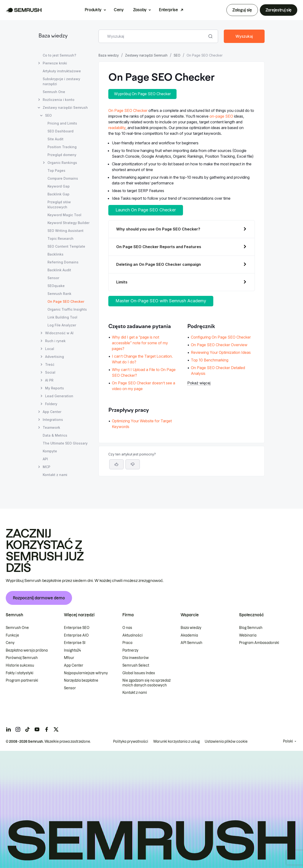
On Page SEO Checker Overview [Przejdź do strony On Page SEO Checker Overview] (219, 345)
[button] (133, 464)
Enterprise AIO (76, 635)
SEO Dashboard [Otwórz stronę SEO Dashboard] (60, 131)
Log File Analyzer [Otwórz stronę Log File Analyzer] (62, 325)
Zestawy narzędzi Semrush (146, 55)
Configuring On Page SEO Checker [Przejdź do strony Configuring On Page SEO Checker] (221, 337)
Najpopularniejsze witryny (86, 673)
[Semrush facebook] (47, 729)
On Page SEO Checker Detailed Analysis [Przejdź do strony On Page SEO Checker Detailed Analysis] (218, 371)
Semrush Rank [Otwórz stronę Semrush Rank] (59, 294)
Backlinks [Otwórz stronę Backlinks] (55, 254)
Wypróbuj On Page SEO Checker (142, 94)
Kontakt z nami (135, 693)
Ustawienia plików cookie (226, 742)
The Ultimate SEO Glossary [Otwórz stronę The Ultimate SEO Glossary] (65, 443)
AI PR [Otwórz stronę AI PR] (49, 380)
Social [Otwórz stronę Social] (50, 372)
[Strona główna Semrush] (24, 10)
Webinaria (248, 635)
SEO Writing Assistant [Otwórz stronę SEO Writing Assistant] (65, 231)
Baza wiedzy (53, 36)
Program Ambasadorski (259, 643)
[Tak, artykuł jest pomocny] (116, 464)
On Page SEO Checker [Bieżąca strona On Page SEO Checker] (66, 301)
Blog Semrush (251, 628)
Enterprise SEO (77, 628)
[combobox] (153, 36)
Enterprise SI (75, 643)
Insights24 (72, 650)
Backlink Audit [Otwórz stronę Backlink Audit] (59, 270)
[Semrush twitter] (56, 729)
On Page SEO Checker (128, 110)
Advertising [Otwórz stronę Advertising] (55, 357)
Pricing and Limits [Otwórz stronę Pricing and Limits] (62, 123)
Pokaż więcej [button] (199, 383)
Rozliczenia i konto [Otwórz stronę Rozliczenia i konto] (59, 100)
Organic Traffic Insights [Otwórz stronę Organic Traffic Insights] (67, 309)
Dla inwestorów (136, 658)
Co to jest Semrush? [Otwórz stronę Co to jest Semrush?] (59, 55)
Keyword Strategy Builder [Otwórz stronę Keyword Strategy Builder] (68, 223)
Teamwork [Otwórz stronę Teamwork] (51, 427)
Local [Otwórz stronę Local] (50, 349)
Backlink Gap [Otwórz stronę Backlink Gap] (58, 194)
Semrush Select (136, 665)
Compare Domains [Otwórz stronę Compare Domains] (63, 178)
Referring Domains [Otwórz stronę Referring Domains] (63, 262)
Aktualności (133, 635)
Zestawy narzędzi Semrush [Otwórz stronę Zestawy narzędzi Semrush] (65, 107)
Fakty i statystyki (20, 673)
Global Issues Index (139, 673)
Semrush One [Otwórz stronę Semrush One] (54, 92)
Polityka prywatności (131, 742)
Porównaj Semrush (22, 658)
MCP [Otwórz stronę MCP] (47, 467)
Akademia (189, 635)
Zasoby (140, 10)
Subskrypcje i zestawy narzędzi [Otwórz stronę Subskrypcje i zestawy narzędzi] (61, 81)
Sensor (70, 688)
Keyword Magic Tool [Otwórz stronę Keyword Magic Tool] (64, 215)
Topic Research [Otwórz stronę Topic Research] (60, 238)
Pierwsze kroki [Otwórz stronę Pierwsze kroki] (55, 63)
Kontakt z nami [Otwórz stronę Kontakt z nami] (55, 475)
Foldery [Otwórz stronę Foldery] (51, 404)
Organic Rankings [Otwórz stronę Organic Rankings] (62, 163)
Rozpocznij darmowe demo (39, 598)
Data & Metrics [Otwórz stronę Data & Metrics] (55, 435)
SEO (177, 55)
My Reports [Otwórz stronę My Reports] (55, 388)
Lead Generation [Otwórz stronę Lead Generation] (59, 396)
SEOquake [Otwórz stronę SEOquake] (56, 286)
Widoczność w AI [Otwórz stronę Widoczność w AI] (59, 333)
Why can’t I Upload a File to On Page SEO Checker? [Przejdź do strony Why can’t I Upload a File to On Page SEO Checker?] (144, 372)
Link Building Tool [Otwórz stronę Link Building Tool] (62, 317)
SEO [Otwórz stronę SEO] (48, 115)
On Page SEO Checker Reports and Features (159, 247)
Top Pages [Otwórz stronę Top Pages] (56, 170)
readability (117, 128)
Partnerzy (130, 650)
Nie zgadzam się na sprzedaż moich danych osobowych (146, 683)
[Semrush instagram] (18, 729)
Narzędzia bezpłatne (81, 680)
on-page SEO (221, 116)
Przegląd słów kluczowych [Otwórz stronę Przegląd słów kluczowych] (59, 204)
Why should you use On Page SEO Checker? (158, 229)
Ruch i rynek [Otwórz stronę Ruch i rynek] (55, 341)
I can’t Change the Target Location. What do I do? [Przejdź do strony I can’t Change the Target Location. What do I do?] (142, 359)
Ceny (119, 10)
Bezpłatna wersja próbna (27, 650)
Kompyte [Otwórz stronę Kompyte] (50, 451)
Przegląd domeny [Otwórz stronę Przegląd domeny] (62, 155)
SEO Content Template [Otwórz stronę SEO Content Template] (66, 246)
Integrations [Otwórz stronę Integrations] (53, 420)
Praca (127, 643)
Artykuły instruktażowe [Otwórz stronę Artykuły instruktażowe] (62, 71)
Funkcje (12, 635)
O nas (127, 628)
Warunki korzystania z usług (176, 742)
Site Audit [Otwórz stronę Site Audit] (55, 139)
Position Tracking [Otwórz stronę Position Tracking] (62, 147)
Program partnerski (22, 680)
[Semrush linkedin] (8, 729)
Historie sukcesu (20, 665)
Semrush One (17, 628)
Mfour (69, 658)
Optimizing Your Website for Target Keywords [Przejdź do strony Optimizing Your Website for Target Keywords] (142, 424)
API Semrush (191, 643)
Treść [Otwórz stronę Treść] (50, 364)
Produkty (93, 10)
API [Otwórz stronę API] (45, 459)
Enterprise (168, 10)
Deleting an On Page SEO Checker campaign (159, 264)
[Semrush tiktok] (27, 729)
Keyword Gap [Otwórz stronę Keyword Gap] (59, 186)
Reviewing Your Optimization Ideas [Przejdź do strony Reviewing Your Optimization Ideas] (221, 352)
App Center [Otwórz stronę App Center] (52, 412)
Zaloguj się (242, 10)
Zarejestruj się (279, 10)
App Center (74, 665)
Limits (122, 282)
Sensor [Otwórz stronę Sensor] (53, 278)
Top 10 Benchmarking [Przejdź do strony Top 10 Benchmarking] (210, 360)
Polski (288, 741)
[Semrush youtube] (37, 729)
